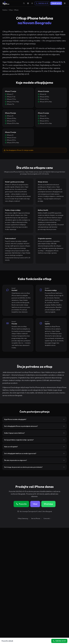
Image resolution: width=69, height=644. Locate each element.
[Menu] (65, 3)
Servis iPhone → (37, 518)
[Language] (28, 3)
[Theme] (32, 3)
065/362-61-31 (42, 3)
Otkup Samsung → (24, 518)
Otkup (11, 10)
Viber (35, 504)
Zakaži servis (56, 3)
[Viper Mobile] (6, 3)
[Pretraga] (24, 3)
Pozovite (21, 504)
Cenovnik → (47, 518)
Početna (5, 10)
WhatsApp (48, 504)
